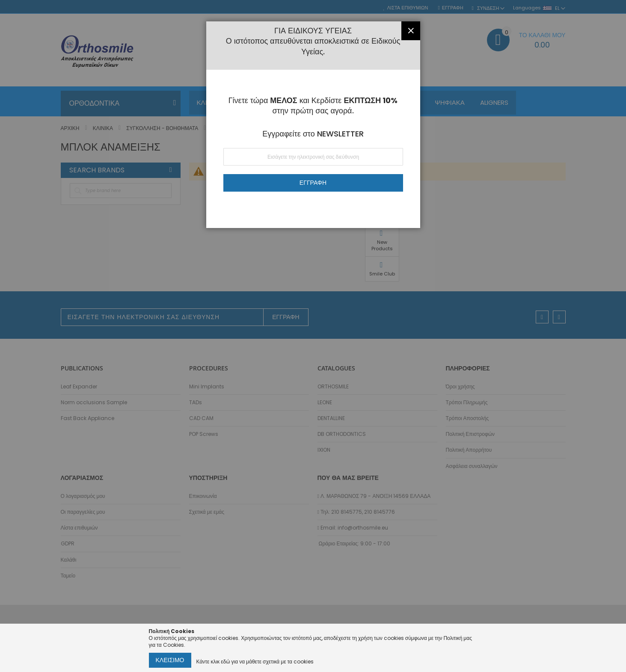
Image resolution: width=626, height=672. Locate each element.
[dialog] (313, 336)
